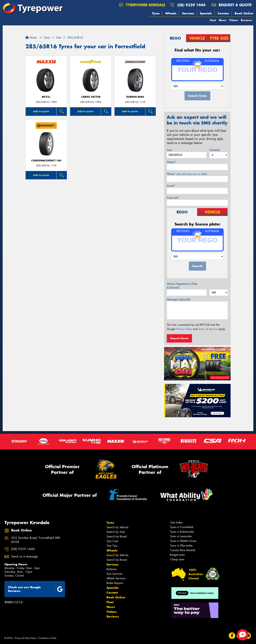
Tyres (156, 13)
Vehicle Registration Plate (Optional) (182, 286)
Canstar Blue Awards (183, 550)
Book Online (244, 13)
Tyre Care (112, 541)
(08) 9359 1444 (191, 5)
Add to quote (41, 111)
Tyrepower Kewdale (142, 5)
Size (169, 150)
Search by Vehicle (117, 527)
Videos (234, 20)
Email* (171, 186)
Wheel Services (116, 578)
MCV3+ (46, 97)
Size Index (176, 522)
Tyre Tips (112, 546)
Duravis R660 (135, 97)
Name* (171, 162)
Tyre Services (114, 574)
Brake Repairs (115, 583)
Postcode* (173, 198)
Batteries (112, 569)
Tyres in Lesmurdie (181, 536)
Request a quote (232, 5)
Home (31, 38)
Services (188, 13)
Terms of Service (208, 329)
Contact (223, 13)
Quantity (215, 150)
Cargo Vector (91, 97)
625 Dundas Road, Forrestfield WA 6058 (36, 540)
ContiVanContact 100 (46, 161)
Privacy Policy (184, 329)
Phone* (187, 174)
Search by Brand (117, 536)
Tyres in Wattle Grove (183, 541)
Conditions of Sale (47, 638)
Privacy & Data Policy (25, 638)
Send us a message (24, 557)
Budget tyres (177, 555)
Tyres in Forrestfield (182, 527)
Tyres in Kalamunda (182, 532)
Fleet (213, 20)
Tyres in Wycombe (181, 546)
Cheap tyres (177, 559)
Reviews (246, 20)
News (223, 20)
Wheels (171, 13)
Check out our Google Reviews (35, 589)
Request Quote (179, 338)
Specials (206, 13)
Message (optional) (178, 299)
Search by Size (116, 532)
